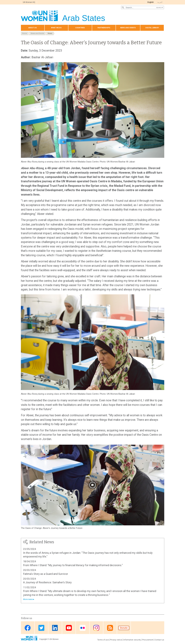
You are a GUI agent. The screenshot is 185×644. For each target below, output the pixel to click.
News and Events (37, 33)
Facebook (28, 628)
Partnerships (104, 28)
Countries (80, 28)
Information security (132, 640)
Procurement (148, 640)
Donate (124, 628)
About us (33, 28)
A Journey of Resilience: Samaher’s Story (47, 582)
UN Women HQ (29, 2)
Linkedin (55, 628)
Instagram (96, 628)
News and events (128, 28)
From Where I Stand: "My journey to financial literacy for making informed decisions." (73, 565)
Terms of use (103, 640)
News (50, 33)
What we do (56, 28)
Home (25, 33)
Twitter (41, 628)
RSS (110, 628)
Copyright (43, 639)
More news (28, 599)
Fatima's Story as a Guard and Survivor (46, 574)
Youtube (69, 628)
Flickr (83, 628)
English (151, 2)
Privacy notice (116, 640)
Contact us (159, 640)
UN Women (54, 639)
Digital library (152, 28)
